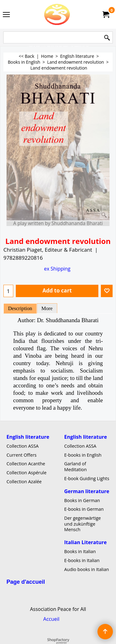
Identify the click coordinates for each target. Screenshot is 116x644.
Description (20, 308)
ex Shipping (57, 269)
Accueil (51, 619)
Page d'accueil (26, 582)
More (47, 308)
